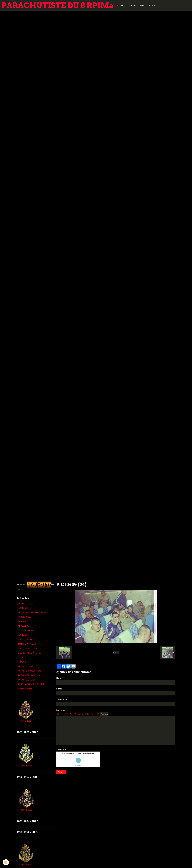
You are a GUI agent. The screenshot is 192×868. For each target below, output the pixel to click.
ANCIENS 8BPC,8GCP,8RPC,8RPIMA (33, 612)
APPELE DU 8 (24, 626)
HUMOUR (22, 662)
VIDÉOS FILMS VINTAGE (28, 648)
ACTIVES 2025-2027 (27, 603)
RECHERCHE (23, 608)
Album (142, 5)
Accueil (120, 5)
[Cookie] (6, 862)
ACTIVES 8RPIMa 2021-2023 (30, 675)
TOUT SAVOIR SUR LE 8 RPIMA (31, 684)
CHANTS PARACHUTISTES (29, 653)
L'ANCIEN (22, 621)
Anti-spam (61, 749)
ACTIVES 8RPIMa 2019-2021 (30, 671)
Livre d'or (132, 5)
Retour (116, 652)
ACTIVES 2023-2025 (27, 680)
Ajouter (61, 772)
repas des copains (26, 689)
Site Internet (62, 700)
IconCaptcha (78, 766)
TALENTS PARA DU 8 (27, 644)
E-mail (59, 689)
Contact (153, 5)
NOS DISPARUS (25, 617)
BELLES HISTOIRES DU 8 (28, 639)
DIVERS (21, 657)
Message (61, 710)
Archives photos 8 (26, 666)
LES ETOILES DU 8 (26, 630)
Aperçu (104, 714)
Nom (59, 678)
